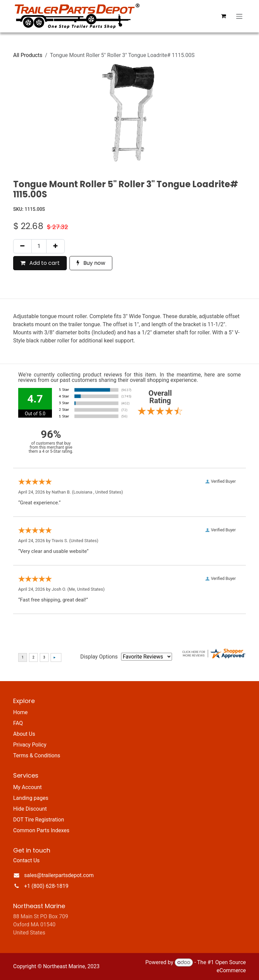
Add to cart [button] (40, 263)
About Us (24, 734)
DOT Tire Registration (39, 820)
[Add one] (55, 246)
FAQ (18, 723)
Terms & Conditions (37, 755)
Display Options (99, 657)
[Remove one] (22, 246)
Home (20, 712)
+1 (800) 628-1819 (46, 886)
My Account (27, 787)
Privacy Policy (30, 745)
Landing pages (31, 798)
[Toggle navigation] (239, 16)
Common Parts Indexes (41, 830)
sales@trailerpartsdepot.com (59, 875)
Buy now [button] (91, 263)
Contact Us (26, 860)
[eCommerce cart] (224, 16)
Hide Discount (30, 809)
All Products (28, 55)
